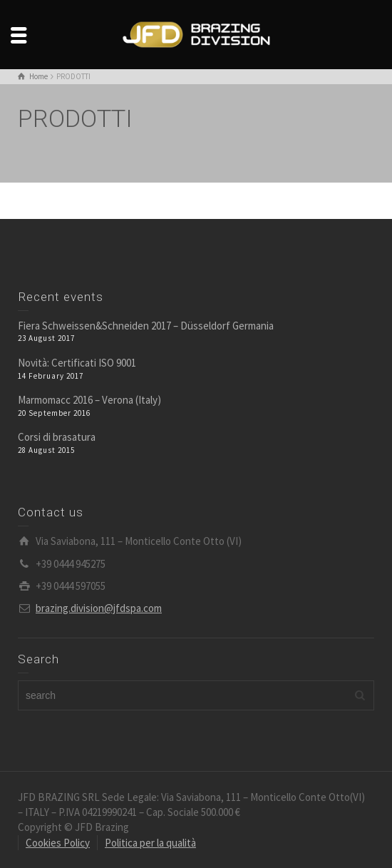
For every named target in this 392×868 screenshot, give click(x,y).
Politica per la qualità (150, 843)
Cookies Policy (58, 843)
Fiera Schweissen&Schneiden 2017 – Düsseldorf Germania (146, 326)
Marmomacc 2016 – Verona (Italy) (89, 400)
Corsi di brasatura (57, 437)
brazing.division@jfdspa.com (99, 608)
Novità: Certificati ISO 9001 (77, 363)
